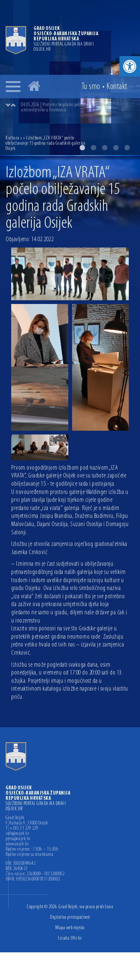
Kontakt (117, 87)
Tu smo (91, 87)
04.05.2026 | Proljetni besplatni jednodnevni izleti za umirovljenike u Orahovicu (66, 107)
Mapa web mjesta (70, 928)
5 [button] (127, 148)
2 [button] (93, 148)
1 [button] (82, 148)
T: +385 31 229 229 (22, 829)
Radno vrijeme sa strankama (29, 855)
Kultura (13, 138)
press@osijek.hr (18, 839)
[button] (130, 66)
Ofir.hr (77, 938)
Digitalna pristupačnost (70, 917)
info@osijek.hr (18, 834)
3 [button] (105, 148)
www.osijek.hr (17, 844)
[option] (77, 108)
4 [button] (116, 148)
